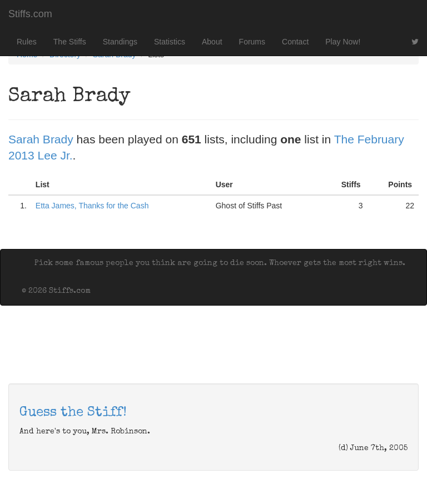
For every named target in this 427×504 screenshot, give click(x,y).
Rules (27, 42)
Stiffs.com (30, 14)
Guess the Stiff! (73, 413)
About (212, 42)
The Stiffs (70, 42)
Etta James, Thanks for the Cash (92, 206)
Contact (295, 42)
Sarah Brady (41, 139)
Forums (252, 42)
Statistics (170, 42)
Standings (120, 42)
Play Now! (343, 42)
